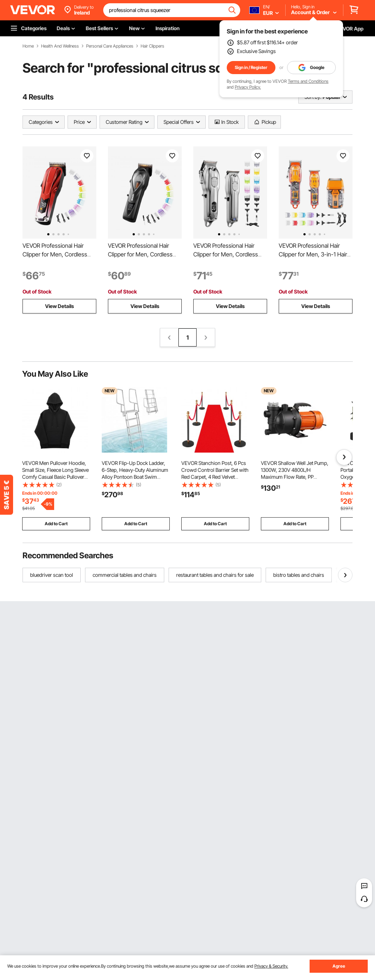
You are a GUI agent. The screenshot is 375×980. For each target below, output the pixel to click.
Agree (339, 966)
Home (28, 46)
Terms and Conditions (308, 81)
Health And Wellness (60, 46)
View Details (59, 306)
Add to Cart (56, 524)
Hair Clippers (152, 46)
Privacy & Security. (271, 966)
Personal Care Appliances (110, 46)
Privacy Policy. (248, 87)
